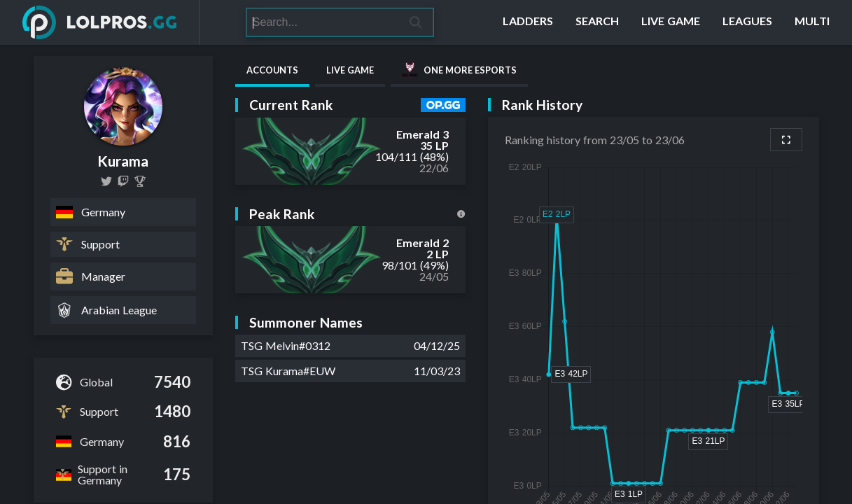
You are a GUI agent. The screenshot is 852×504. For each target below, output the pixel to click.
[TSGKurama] (106, 181)
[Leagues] (747, 22)
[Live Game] (671, 22)
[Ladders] (528, 22)
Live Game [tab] (350, 70)
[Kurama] (140, 181)
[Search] (322, 22)
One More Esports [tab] (459, 70)
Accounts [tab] (272, 70)
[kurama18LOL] (123, 181)
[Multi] (812, 22)
